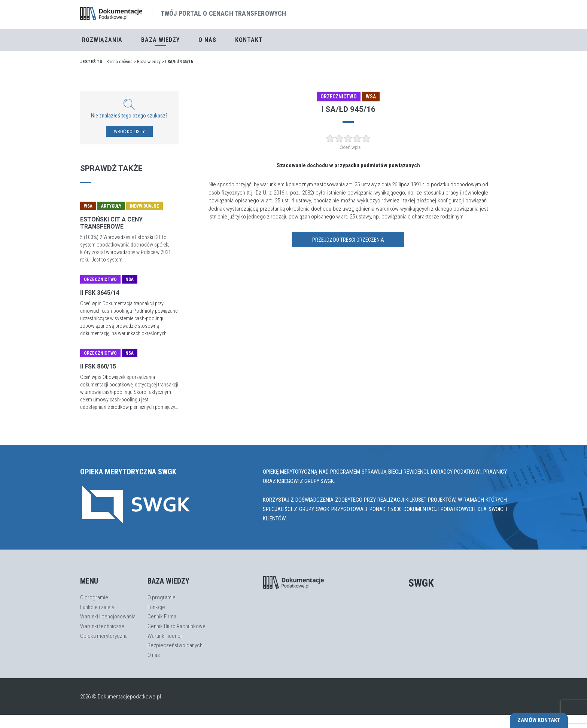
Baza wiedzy (149, 62)
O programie (94, 597)
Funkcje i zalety (97, 607)
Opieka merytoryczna (104, 636)
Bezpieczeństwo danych (175, 645)
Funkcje (156, 607)
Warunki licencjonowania (108, 617)
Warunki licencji (165, 636)
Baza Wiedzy (160, 40)
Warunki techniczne (102, 626)
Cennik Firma (162, 617)
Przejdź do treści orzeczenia (348, 240)
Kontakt (249, 40)
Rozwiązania (102, 40)
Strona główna (119, 62)
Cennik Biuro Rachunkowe (177, 626)
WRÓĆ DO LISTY (129, 131)
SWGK (421, 583)
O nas (207, 40)
